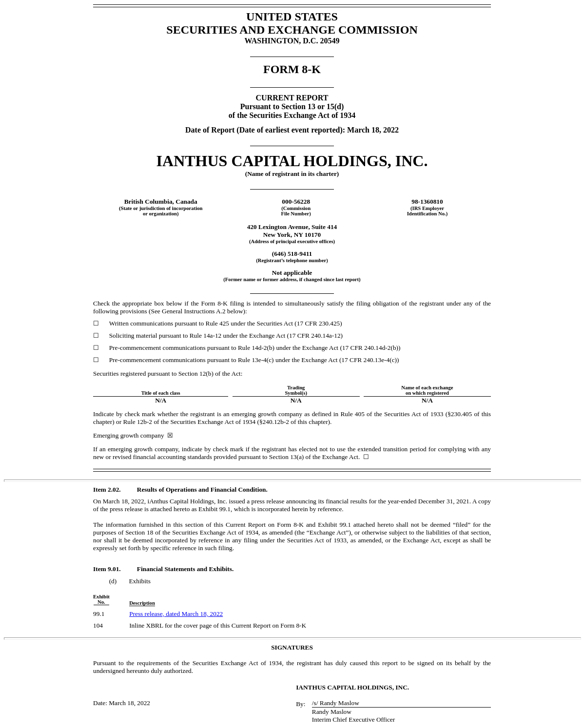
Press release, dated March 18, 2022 (176, 614)
